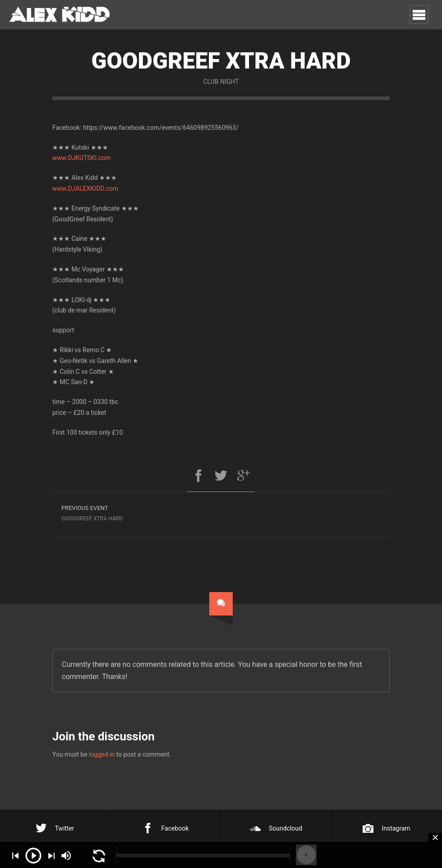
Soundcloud (276, 828)
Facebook (166, 828)
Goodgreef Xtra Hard (137, 512)
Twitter (55, 828)
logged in (102, 754)
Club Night (221, 82)
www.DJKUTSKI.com (82, 158)
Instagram (386, 828)
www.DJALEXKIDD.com (85, 188)
